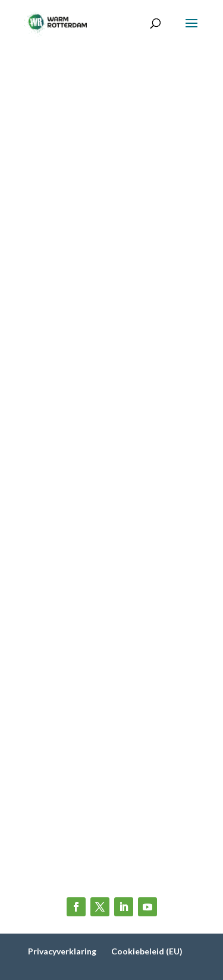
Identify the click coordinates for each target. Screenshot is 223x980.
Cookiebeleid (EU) (147, 951)
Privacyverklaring (62, 951)
